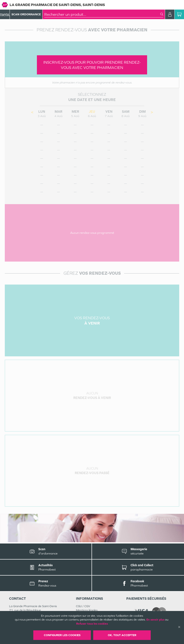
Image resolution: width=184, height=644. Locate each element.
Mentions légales (87, 610)
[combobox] (102, 14)
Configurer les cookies (62, 635)
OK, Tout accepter (122, 635)
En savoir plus (155, 620)
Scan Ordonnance (26, 14)
